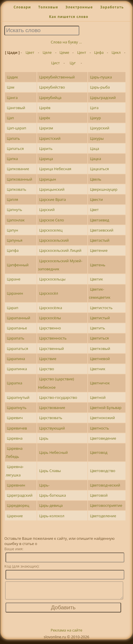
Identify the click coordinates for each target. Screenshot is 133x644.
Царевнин (16, 485)
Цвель (96, 179)
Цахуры (97, 138)
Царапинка (17, 369)
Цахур (96, 118)
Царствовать (51, 418)
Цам (10, 87)
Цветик (97, 279)
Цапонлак (16, 220)
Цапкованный (19, 179)
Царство (47, 369)
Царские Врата (53, 199)
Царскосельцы (52, 279)
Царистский (50, 138)
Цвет (30, 52)
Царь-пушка (101, 77)
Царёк (45, 118)
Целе (47, 52)
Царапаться (17, 348)
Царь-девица (51, 505)
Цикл (116, 52)
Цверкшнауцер (104, 189)
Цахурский (100, 128)
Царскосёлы (50, 318)
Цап (10, 118)
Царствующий (52, 428)
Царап (12, 308)
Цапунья (15, 240)
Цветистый (100, 318)
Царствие (48, 359)
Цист (55, 63)
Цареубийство (52, 87)
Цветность (100, 428)
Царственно (50, 328)
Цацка (96, 159)
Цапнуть (14, 210)
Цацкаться (99, 169)
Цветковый (100, 348)
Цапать (13, 138)
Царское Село (52, 220)
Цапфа (13, 250)
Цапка (12, 159)
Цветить (98, 328)
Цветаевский (102, 230)
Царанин (15, 293)
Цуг (73, 63)
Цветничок (100, 383)
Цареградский (19, 495)
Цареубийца (50, 98)
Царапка (14, 383)
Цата (94, 108)
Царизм (46, 128)
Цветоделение (103, 516)
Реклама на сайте (67, 634)
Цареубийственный (57, 77)
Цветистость (101, 308)
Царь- (44, 485)
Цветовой (99, 495)
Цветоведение (103, 438)
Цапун (12, 230)
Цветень (98, 265)
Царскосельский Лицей (60, 250)
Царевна (15, 438)
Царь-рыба (100, 87)
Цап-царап (16, 128)
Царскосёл (49, 293)
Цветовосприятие (106, 505)
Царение (15, 516)
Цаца (95, 148)
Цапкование (18, 169)
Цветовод (99, 452)
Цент (82, 52)
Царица (46, 159)
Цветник (98, 369)
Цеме (64, 52)
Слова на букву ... (66, 42)
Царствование (52, 408)
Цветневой (100, 359)
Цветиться (99, 338)
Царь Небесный (54, 452)
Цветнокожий (103, 418)
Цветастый (100, 240)
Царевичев (17, 428)
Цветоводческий (105, 485)
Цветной (98, 397)
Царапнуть (17, 408)
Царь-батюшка (53, 495)
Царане (14, 279)
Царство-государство (58, 397)
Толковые (48, 7)
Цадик (12, 77)
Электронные (79, 7)
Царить (46, 148)
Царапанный (18, 318)
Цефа (99, 52)
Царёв (45, 108)
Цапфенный (18, 265)
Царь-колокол (52, 516)
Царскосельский (54, 240)
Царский (47, 210)
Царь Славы (50, 471)
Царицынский (52, 189)
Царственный (52, 348)
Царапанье (17, 328)
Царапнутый (18, 397)
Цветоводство (103, 471)
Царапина (16, 359)
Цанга (12, 98)
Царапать (15, 338)
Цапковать (16, 189)
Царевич (15, 418)
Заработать (112, 7)
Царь (44, 438)
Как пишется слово (69, 17)
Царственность (53, 338)
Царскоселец (51, 230)
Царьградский (103, 98)
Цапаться (15, 148)
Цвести (96, 199)
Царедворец (18, 505)
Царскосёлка (51, 308)
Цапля (12, 199)
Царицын (48, 179)
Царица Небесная (55, 169)
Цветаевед (100, 220)
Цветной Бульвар (106, 408)
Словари (22, 7)
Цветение (99, 250)
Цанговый (16, 108)
